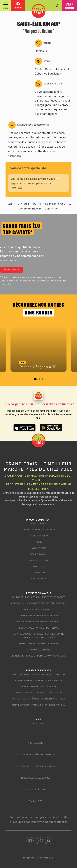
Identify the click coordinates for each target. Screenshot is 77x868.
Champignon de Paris (39, 560)
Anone (39, 542)
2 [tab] (40, 380)
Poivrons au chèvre (39, 650)
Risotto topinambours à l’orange (39, 643)
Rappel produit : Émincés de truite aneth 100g (39, 699)
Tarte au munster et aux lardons (38, 615)
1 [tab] (36, 380)
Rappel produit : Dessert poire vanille (38, 692)
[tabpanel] (38, 351)
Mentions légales (36, 790)
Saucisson (39, 572)
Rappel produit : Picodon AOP (39, 686)
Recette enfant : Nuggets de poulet (38, 621)
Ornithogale (39, 578)
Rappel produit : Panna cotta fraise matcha (39, 705)
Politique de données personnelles (36, 754)
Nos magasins (36, 743)
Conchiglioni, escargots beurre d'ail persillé (38, 603)
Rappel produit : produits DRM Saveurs (39, 680)
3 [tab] (44, 380)
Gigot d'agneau (38, 554)
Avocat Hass (39, 523)
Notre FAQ (38, 723)
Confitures (39, 566)
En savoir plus (12, 270)
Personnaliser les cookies (36, 778)
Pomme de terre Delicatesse (39, 529)
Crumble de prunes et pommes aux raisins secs (38, 656)
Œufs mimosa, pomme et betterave (39, 628)
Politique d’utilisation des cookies (36, 766)
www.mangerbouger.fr (52, 822)
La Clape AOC (39, 548)
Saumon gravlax (39, 536)
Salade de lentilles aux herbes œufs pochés (38, 597)
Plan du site (36, 801)
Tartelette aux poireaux (39, 609)
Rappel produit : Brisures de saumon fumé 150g (38, 674)
